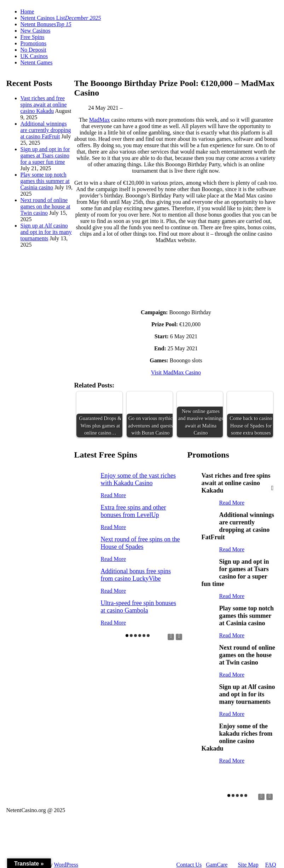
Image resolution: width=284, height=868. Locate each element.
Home (27, 12)
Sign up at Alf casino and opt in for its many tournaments (46, 232)
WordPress (66, 865)
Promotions (34, 43)
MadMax (100, 120)
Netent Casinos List (61, 18)
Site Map (248, 865)
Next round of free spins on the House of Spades (140, 543)
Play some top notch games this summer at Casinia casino (45, 181)
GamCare (217, 865)
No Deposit (33, 50)
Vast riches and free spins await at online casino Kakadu (44, 105)
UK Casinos (34, 56)
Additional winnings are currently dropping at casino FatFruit (46, 130)
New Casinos (36, 31)
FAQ (271, 865)
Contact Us (189, 865)
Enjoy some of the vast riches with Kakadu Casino (138, 479)
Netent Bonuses (46, 24)
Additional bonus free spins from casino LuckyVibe (136, 575)
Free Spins (33, 37)
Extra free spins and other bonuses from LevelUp (134, 511)
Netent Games (37, 62)
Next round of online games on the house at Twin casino (45, 206)
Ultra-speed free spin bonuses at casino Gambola (138, 607)
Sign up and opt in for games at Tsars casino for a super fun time (45, 156)
